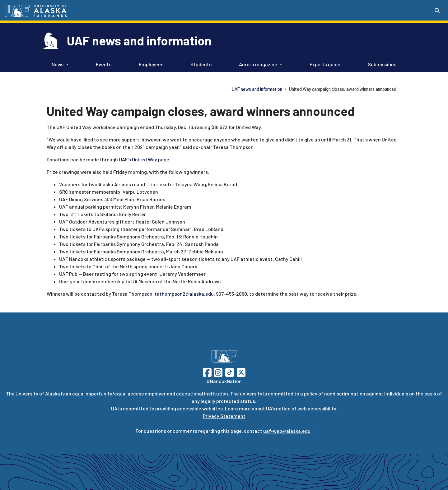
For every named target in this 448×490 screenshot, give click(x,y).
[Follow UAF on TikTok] (230, 372)
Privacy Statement (224, 416)
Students (200, 64)
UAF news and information (139, 40)
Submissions (381, 64)
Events (102, 64)
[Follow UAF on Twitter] (241, 372)
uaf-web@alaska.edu (287, 431)
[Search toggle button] (437, 11)
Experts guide (324, 64)
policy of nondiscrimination (335, 393)
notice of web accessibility (306, 408)
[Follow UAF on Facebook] (207, 372)
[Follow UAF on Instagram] (217, 372)
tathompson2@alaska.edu (184, 294)
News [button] (58, 64)
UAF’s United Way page (144, 159)
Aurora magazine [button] (258, 64)
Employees (150, 64)
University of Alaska (38, 393)
